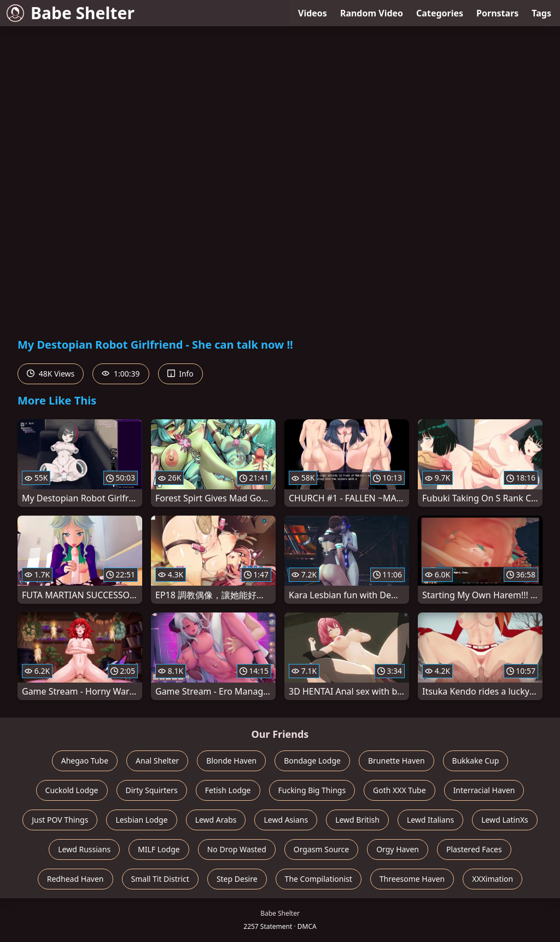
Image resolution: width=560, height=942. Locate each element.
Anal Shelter (157, 761)
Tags (541, 13)
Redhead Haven (75, 879)
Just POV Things (60, 820)
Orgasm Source (321, 849)
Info (180, 374)
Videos (313, 13)
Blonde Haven (231, 761)
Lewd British (357, 820)
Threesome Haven (412, 879)
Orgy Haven (398, 849)
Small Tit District (160, 879)
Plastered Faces (474, 849)
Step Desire (237, 879)
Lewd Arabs (216, 820)
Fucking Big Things (312, 790)
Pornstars (497, 13)
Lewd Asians (286, 820)
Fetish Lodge (228, 790)
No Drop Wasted (237, 849)
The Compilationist (319, 879)
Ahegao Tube (85, 761)
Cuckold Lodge (72, 790)
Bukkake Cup (476, 761)
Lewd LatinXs (505, 820)
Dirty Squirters (152, 790)
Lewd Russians (84, 849)
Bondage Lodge (312, 761)
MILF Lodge (159, 849)
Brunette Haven (396, 761)
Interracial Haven (484, 790)
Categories (440, 13)
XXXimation (492, 879)
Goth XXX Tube (399, 790)
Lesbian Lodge (141, 820)
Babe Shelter (71, 13)
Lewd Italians (430, 820)
